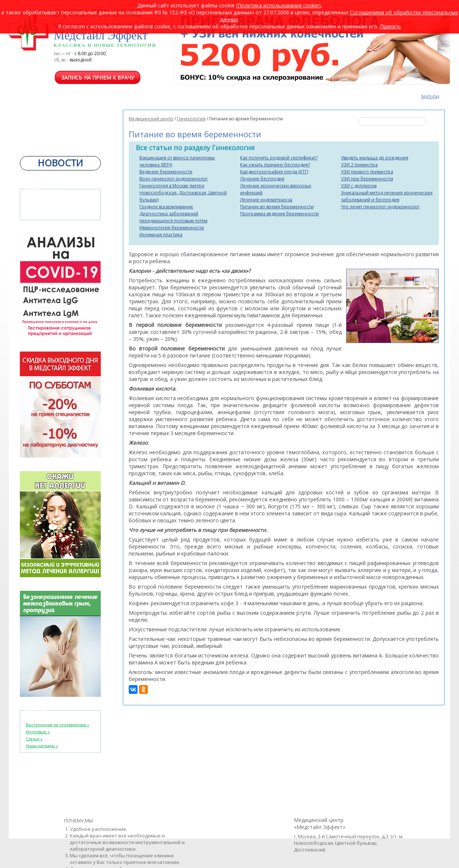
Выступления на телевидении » (58, 725)
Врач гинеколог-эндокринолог (174, 179)
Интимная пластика (161, 235)
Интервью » (38, 732)
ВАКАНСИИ (303, 96)
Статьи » (34, 739)
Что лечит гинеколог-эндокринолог (380, 207)
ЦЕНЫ (132, 96)
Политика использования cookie (278, 5)
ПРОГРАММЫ (189, 96)
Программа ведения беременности (280, 214)
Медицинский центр (151, 119)
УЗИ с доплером (359, 186)
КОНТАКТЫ (397, 96)
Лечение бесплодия (262, 179)
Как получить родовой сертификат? (279, 158)
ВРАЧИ (107, 96)
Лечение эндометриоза (266, 200)
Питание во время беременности (277, 207)
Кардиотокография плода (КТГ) (274, 172)
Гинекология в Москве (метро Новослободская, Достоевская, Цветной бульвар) (183, 193)
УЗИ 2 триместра (359, 165)
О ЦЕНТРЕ (78, 96)
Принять (391, 26)
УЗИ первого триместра (367, 172)
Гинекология (191, 119)
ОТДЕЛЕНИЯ (43, 96)
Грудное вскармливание (166, 207)
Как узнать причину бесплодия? (275, 165)
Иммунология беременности (172, 228)
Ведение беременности (166, 172)
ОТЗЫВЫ (364, 96)
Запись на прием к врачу (98, 77)
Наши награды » (42, 746)
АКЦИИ (335, 96)
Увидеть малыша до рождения (375, 158)
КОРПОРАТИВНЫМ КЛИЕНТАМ (247, 96)
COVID (156, 96)
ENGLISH (429, 96)
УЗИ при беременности (367, 179)
